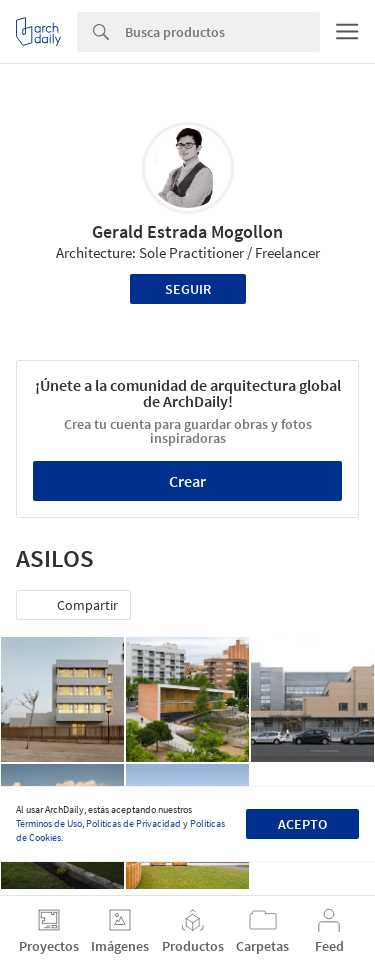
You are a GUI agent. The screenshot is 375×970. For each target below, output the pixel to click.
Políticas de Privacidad (133, 823)
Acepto (302, 824)
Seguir (188, 289)
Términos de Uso (49, 823)
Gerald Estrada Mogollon (187, 231)
